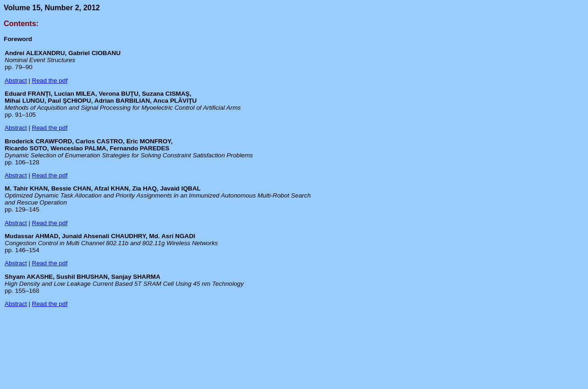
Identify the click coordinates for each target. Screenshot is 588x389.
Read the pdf (49, 81)
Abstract (16, 81)
